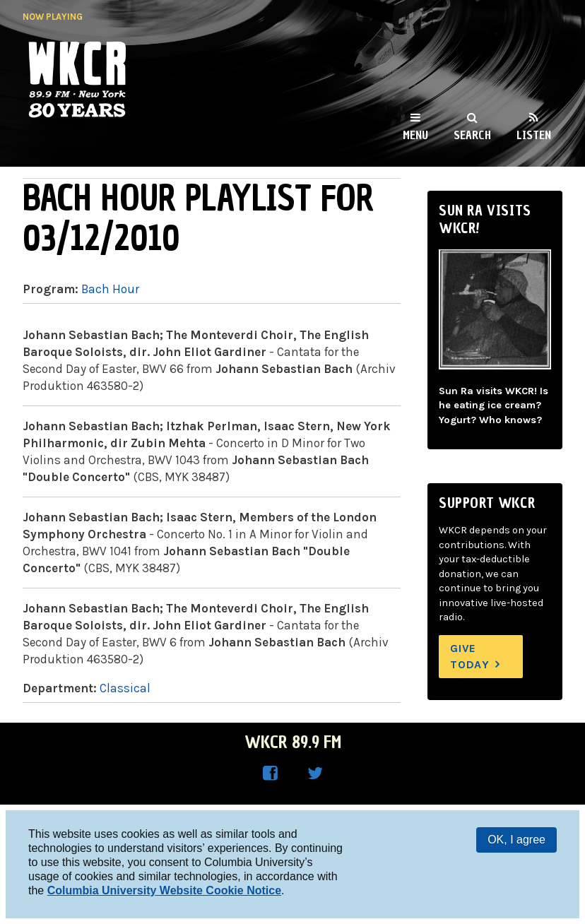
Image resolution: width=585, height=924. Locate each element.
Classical (125, 688)
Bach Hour (110, 289)
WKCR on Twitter (315, 774)
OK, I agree (516, 840)
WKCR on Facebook (270, 774)
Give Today (470, 656)
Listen (534, 135)
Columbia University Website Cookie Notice (164, 890)
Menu (415, 135)
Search (472, 135)
